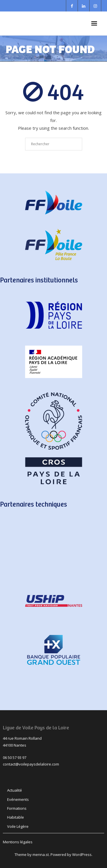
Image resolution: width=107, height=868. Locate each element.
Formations (17, 808)
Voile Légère (18, 826)
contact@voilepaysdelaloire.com (31, 764)
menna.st (41, 855)
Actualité (15, 790)
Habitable (16, 817)
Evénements (18, 799)
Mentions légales (18, 842)
